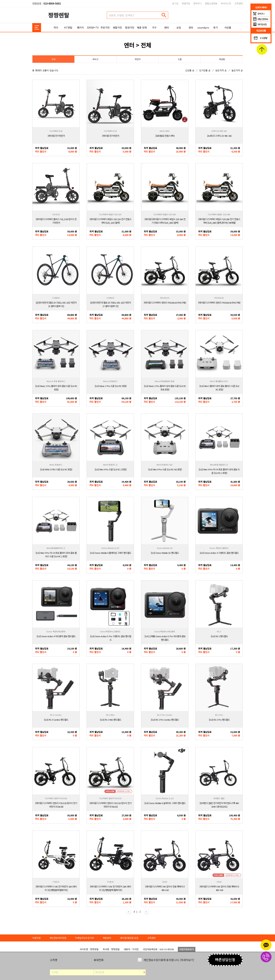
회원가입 (186, 3)
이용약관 (36, 938)
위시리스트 (226, 3)
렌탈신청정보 (211, 3)
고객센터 (239, 3)
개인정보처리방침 (58, 938)
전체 (53, 59)
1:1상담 (264, 38)
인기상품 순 (205, 70)
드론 (180, 59)
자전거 (138, 59)
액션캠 (222, 59)
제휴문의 (107, 938)
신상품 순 (190, 70)
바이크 (96, 59)
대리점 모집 (259, 24)
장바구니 (197, 3)
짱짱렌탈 (59, 15)
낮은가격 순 (221, 70)
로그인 (175, 3)
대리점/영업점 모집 (129, 938)
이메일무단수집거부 (85, 938)
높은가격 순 (237, 70)
